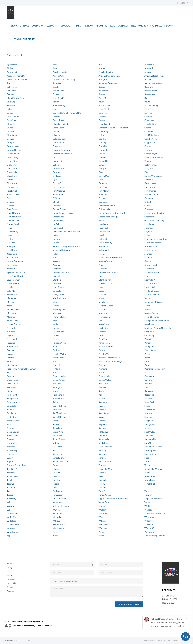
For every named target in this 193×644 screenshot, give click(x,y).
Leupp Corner (13, 280)
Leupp (147, 276)
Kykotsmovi (150, 269)
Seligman (149, 421)
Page (55, 339)
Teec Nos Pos (13, 469)
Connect (123, 26)
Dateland (103, 157)
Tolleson (56, 476)
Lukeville (57, 291)
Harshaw (149, 228)
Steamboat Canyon (153, 447)
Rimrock (11, 391)
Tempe (56, 469)
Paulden (56, 350)
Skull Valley (150, 432)
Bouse (101, 102)
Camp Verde (104, 109)
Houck (56, 243)
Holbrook (57, 239)
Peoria (147, 354)
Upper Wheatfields (153, 499)
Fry (8, 198)
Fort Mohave (105, 191)
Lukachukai (150, 287)
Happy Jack (58, 228)
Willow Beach (13, 525)
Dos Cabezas (13, 168)
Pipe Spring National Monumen (21, 369)
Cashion (102, 117)
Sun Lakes (11, 454)
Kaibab (56, 257)
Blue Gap (11, 102)
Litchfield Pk (150, 280)
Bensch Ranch (151, 91)
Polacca (10, 372)
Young (101, 532)
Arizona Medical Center (109, 76)
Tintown (57, 473)
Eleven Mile (104, 176)
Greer (101, 220)
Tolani (147, 473)
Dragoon (149, 168)
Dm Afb (102, 165)
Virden (102, 506)
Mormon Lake (59, 317)
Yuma (101, 536)
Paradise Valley (60, 343)
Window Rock (59, 525)
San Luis (102, 410)
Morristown (104, 317)
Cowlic (102, 154)
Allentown (149, 65)
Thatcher (11, 473)
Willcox (102, 521)
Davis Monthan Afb (153, 157)
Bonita (56, 102)
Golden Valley (105, 209)
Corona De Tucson (61, 150)
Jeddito (56, 254)
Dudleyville (12, 172)
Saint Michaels (59, 406)
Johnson (148, 254)
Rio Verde (149, 391)
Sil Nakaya (103, 432)
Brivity (17, 641)
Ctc (54, 157)
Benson (10, 94)
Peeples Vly (104, 354)
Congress (11, 142)
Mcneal (56, 302)
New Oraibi (104, 324)
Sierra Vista (58, 432)
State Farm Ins (105, 447)
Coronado (103, 150)
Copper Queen (151, 142)
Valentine (57, 502)
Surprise (148, 461)
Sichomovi (149, 428)
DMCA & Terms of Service (168, 641)
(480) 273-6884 (169, 603)
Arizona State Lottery (154, 76)
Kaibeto (148, 257)
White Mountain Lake (155, 513)
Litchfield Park (105, 280)
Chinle (10, 128)
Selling (51, 26)
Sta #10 (148, 443)
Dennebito (12, 161)
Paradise (11, 343)
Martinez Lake (59, 298)
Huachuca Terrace (153, 243)
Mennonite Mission (153, 302)
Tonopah (103, 480)
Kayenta (57, 261)
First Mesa (12, 183)
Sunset (10, 458)
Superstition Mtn (61, 461)
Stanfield (11, 447)
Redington (57, 387)
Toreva (102, 484)
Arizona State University (64, 79)
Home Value (12, 583)
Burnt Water (104, 105)
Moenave (57, 313)
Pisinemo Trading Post (155, 369)
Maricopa (11, 298)
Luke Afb (11, 291)
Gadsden (149, 198)
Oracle (56, 335)
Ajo (100, 65)
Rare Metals (12, 384)
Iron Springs (150, 250)
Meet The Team (85, 26)
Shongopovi (150, 424)
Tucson (10, 495)
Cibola (56, 131)
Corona (148, 146)
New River (149, 324)
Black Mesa (104, 98)
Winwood (11, 528)
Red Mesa (103, 384)
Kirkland (11, 269)
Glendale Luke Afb (107, 206)
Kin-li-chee (12, 265)
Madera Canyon (152, 291)
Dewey (148, 161)
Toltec (101, 476)
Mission (102, 309)
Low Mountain (59, 287)
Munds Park (13, 321)
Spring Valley (105, 439)
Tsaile (9, 491)
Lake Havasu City (61, 272)
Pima (55, 361)
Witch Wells (58, 528)
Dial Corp (11, 165)
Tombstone (150, 476)
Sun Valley (57, 454)
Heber (10, 235)
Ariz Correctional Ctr (17, 76)
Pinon (147, 365)
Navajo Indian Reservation (157, 321)
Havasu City (13, 232)
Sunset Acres (59, 458)
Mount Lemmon (152, 317)
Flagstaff (57, 183)
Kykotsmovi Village (16, 272)
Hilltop (10, 239)
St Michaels (104, 443)
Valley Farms (104, 502)
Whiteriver (58, 517)
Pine (146, 361)
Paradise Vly (104, 343)
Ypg (9, 536)
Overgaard (12, 339)
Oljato (10, 335)
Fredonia (103, 194)
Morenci (11, 317)
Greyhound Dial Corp (154, 220)
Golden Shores (59, 209)
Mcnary (10, 302)
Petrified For (58, 358)
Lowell (102, 287)
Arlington (103, 79)
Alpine (10, 68)
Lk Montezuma (151, 283)
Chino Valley (58, 128)
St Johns (57, 443)
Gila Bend (103, 202)
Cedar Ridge (58, 120)
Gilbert (148, 202)
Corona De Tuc (14, 150)
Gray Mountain (14, 217)
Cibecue (11, 131)
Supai (147, 458)
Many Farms (58, 295)
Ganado (11, 202)
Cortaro (148, 150)
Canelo (10, 113)
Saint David (150, 402)
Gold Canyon (13, 209)
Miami (147, 306)
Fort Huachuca (151, 187)
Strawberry (12, 450)
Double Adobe (59, 168)
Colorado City (59, 139)
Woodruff (149, 528)
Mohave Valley (151, 313)
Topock (56, 484)
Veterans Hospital (61, 506)
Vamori (148, 502)
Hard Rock (103, 228)
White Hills (104, 513)
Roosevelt (149, 395)
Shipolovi (103, 424)
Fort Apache (13, 187)
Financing (11, 579)
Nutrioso (11, 332)
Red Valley (12, 387)
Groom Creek (13, 224)
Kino (101, 265)
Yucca (55, 536)
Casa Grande (13, 117)
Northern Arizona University (158, 328)
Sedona (56, 421)
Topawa (10, 484)
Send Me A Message (129, 604)
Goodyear (149, 209)
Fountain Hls (59, 194)
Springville (12, 443)
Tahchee (102, 465)
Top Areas (66, 26)
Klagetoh (57, 269)
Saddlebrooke (13, 402)
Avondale (57, 83)
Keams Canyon (106, 261)
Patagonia (149, 346)
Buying (37, 26)
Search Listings (20, 26)
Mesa (9, 306)
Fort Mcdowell (59, 191)
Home (9, 564)
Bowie (147, 102)
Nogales (56, 328)
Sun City (102, 450)
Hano (9, 228)
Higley (147, 235)
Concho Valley (151, 139)
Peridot (10, 358)
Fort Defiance (59, 187)
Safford (56, 402)
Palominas (149, 339)
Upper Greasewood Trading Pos (113, 499)
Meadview (103, 302)
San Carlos (58, 410)
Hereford (103, 235)
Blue (146, 98)
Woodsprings (13, 532)
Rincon (56, 391)
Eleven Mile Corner (153, 176)
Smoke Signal (13, 436)
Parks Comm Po (106, 346)
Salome (10, 410)
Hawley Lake (104, 232)
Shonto (10, 428)
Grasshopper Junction (155, 213)
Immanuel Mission (61, 250)
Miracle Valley (13, 309)
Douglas (102, 168)
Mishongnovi (59, 309)
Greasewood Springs (108, 217)
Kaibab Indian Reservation (111, 257)
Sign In (183, 3)
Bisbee (56, 94)
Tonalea (10, 480)
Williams (148, 521)
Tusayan (148, 495)
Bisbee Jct (103, 94)
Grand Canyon (14, 213)
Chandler (11, 124)
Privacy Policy (150, 641)
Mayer (102, 298)
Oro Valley (149, 335)
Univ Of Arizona (60, 499)
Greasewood (59, 217)
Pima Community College (110, 361)
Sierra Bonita (13, 432)
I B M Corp (12, 250)
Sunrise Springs (151, 454)
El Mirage (57, 176)
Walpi (10, 510)
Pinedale (57, 365)
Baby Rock (12, 87)
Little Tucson (13, 283)
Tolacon (102, 473)
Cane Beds (149, 109)
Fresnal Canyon (152, 194)
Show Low (57, 428)
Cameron (57, 109)
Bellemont (103, 91)
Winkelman (104, 525)
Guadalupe (104, 224)
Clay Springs (13, 135)
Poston (148, 372)
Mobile (148, 309)
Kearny (148, 261)
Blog (112, 26)
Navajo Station (14, 324)
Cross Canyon (151, 154)
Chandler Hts (105, 124)
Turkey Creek (105, 495)
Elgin (55, 180)
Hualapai (11, 246)
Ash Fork (149, 79)
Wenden (148, 510)
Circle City (103, 131)
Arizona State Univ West (18, 79)
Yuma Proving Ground (155, 536)
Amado (56, 68)
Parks (55, 346)
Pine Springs (13, 365)
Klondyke (103, 269)
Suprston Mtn (105, 461)
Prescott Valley (60, 376)
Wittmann (103, 528)
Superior (11, 461)
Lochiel (10, 287)
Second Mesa (13, 421)
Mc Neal (148, 298)
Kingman (57, 265)
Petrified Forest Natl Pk (109, 358)
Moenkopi (103, 313)
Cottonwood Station (62, 154)
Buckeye (11, 105)
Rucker (102, 398)
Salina (147, 406)
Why (101, 517)
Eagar (101, 172)
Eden (147, 172)
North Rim (103, 328)
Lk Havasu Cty (105, 283)
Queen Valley (105, 380)
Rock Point (12, 395)
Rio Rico (102, 391)
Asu (9, 83)
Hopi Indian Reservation (156, 239)
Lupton (102, 291)
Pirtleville (57, 369)
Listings (10, 568)
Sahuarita (103, 402)
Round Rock (58, 398)
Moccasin (11, 313)
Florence (103, 183)
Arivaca (148, 72)
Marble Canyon (152, 295)
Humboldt (103, 246)
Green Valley (13, 220)
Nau (100, 321)
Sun (54, 450)
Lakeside (57, 276)
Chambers (149, 120)
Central (102, 120)
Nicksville (11, 328)
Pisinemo (103, 369)
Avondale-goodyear (154, 83)
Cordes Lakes (13, 146)
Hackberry (149, 224)
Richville (102, 387)
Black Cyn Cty (59, 98)
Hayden (148, 232)
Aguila (56, 65)
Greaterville (150, 217)
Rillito (147, 387)
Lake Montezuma (152, 272)
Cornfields (57, 146)
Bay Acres (11, 91)
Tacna (55, 465)
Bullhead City (59, 105)
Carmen (148, 113)
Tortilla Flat (150, 484)
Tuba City (103, 491)
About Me (101, 26)
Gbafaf (56, 202)
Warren (56, 510)
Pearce (10, 354)
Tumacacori (58, 495)
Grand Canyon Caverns (63, 213)
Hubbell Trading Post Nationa (66, 246)
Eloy (101, 180)
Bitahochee (150, 94)
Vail (9, 502)
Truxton (102, 487)
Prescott (11, 376)
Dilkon (56, 165)
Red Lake (57, 384)
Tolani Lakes (12, 476)
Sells (9, 424)
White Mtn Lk (13, 517)
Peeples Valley (59, 354)
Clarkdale (149, 131)
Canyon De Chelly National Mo (67, 113)
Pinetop (102, 365)
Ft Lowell (103, 198)
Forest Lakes (150, 183)
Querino (148, 380)
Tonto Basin (150, 480)
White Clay (58, 513)
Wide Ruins (12, 521)
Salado (102, 406)
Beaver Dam (58, 91)
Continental (58, 142)
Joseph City (12, 257)
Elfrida (10, 180)
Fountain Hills (13, 194)
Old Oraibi (149, 332)
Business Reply (151, 105)
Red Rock (149, 384)
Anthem (102, 68)
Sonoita (10, 439)
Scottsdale (149, 417)
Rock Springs (59, 395)
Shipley (56, 424)
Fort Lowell (12, 191)
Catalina (148, 117)
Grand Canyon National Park (112, 213)
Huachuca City (105, 243)
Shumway (103, 428)
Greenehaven (59, 220)
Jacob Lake (12, 254)
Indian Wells (104, 250)
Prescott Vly (104, 376)
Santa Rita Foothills (62, 417)
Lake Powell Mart (15, 276)
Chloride (148, 128)
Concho (102, 139)
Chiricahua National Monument (113, 128)
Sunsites (102, 458)
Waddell (148, 506)
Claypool (57, 135)
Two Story (12, 499)
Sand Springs (104, 413)
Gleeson (11, 206)
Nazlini (56, 324)
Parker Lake (12, 346)
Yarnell (56, 532)
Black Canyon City (15, 98)
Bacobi (56, 87)
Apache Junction (60, 72)
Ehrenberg (12, 176)
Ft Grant (57, 198)
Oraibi (101, 335)
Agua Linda (12, 65)
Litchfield (57, 280)
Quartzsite (149, 376)
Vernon (10, 506)
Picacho (10, 361)
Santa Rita (12, 417)
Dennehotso (58, 161)
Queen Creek (13, 380)
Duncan (56, 172)
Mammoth (12, 295)
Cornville (103, 146)
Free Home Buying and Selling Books (152, 26)
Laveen (102, 276)
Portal (101, 372)
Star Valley (58, 447)
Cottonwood (13, 154)
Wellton (102, 510)
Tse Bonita (57, 491)
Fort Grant (103, 187)
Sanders (148, 413)
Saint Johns (12, 406)
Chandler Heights (61, 124)
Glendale (57, 206)
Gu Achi (56, 224)
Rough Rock (12, 398)
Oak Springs (58, 332)
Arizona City (58, 76)
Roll (100, 395)
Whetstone (12, 513)
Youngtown (150, 532)
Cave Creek (12, 120)
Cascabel (57, 117)
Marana (102, 295)
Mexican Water (106, 306)
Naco (55, 321)
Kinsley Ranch (151, 265)
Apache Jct (149, 68)
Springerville (150, 439)
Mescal (56, 306)
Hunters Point (151, 246)
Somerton (149, 436)
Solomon (103, 436)
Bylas (9, 109)
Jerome (102, 254)
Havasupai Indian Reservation (66, 232)
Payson (102, 350)
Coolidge (103, 142)
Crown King (12, 157)
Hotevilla (11, 243)
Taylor (147, 465)
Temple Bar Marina (153, 469)
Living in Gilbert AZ (24, 39)
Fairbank (149, 180)
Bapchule (149, 87)
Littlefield (57, 283)
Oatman (102, 332)
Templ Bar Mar (105, 469)
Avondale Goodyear (108, 83)
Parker (148, 343)
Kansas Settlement (16, 261)
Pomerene (57, 372)
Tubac (147, 491)
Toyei (55, 487)
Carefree (103, 113)
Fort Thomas (150, 191)
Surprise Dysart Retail (17, 465)
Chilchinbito (150, 124)
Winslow (149, 525)
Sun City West (151, 450)
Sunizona (103, 454)
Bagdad (102, 87)
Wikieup (57, 521)
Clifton (102, 135)
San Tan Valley (59, 413)
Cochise (11, 139)
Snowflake (57, 436)
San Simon (12, 413)
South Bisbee (59, 439)
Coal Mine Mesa (152, 135)
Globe (147, 206)
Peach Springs (151, 350)
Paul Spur (11, 350)
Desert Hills (104, 161)
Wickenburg (150, 517)
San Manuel (150, 410)
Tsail (146, 487)
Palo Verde (104, 339)
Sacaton (148, 398)
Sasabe (102, 417)
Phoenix (148, 358)
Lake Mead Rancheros (109, 272)
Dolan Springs (151, 165)
